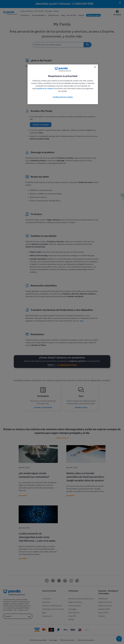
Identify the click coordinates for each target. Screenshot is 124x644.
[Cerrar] (95, 67)
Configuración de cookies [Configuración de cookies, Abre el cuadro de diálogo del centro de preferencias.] (63, 97)
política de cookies (46, 88)
